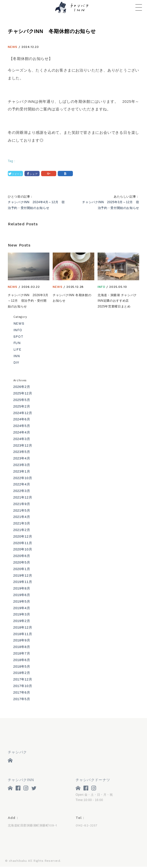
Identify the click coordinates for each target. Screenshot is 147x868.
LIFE (17, 349)
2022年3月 (22, 491)
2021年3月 (22, 523)
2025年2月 (22, 406)
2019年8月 (22, 588)
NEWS (13, 47)
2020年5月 (22, 562)
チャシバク (17, 753)
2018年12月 (23, 627)
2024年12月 (23, 413)
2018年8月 (22, 647)
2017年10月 (23, 686)
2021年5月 (22, 510)
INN (17, 356)
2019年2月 (22, 621)
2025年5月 (22, 400)
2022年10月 (23, 478)
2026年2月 (22, 387)
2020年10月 (23, 549)
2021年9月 (22, 504)
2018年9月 (22, 640)
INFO (101, 287)
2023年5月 (22, 452)
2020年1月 (22, 569)
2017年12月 (23, 679)
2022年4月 (22, 484)
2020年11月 (23, 543)
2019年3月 (22, 614)
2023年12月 (23, 445)
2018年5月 (22, 666)
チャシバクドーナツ (93, 781)
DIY (16, 363)
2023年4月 (22, 458)
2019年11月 (23, 582)
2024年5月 (22, 426)
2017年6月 (22, 692)
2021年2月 (22, 530)
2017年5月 (22, 699)
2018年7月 (22, 653)
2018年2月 (22, 673)
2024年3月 (22, 439)
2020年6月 (22, 556)
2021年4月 (22, 517)
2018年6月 (22, 660)
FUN (17, 343)
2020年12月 (23, 536)
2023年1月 (22, 471)
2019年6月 (22, 595)
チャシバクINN (21, 781)
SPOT (18, 337)
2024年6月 (22, 419)
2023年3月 (22, 465)
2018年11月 (23, 634)
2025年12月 (23, 393)
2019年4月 (22, 608)
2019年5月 (22, 601)
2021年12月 (23, 497)
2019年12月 (23, 576)
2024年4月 (22, 432)
